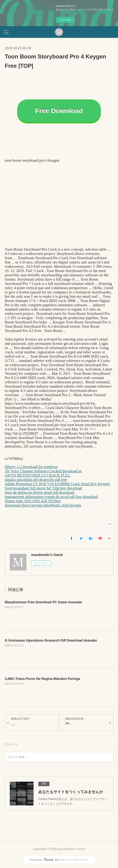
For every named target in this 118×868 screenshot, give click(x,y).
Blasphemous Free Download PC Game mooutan (43, 602)
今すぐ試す (65, 20)
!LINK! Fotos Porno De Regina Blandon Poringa (42, 679)
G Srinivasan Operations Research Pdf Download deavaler (51, 640)
